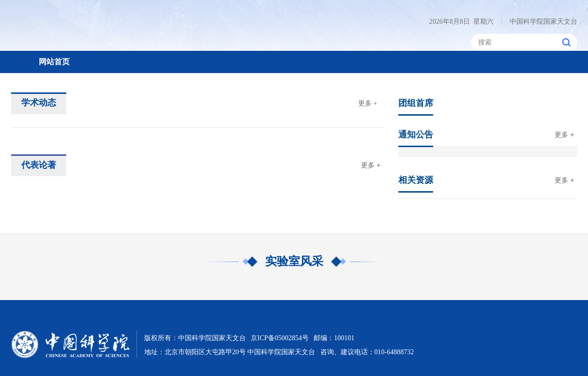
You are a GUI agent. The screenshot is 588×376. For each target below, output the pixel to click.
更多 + (368, 103)
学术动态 (39, 103)
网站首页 (54, 62)
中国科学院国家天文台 (539, 22)
